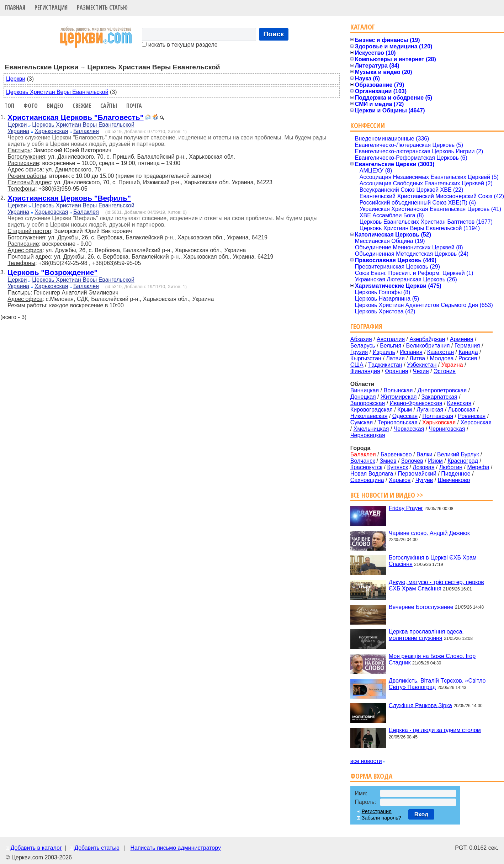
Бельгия (391, 346)
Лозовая (423, 467)
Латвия (395, 358)
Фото (31, 106)
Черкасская (409, 429)
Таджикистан (385, 365)
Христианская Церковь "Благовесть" (75, 117)
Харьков (400, 480)
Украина (18, 131)
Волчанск (363, 461)
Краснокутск (366, 467)
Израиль (384, 352)
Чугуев (424, 480)
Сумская (362, 422)
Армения (462, 339)
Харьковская (51, 131)
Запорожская (368, 403)
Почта (134, 106)
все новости (366, 761)
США (357, 365)
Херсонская (476, 422)
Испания (411, 352)
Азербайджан (427, 339)
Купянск (397, 467)
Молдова (442, 358)
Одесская (405, 416)
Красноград (463, 461)
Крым (405, 410)
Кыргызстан (366, 358)
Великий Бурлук (458, 454)
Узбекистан (422, 365)
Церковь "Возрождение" (52, 272)
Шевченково (454, 480)
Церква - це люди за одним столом (435, 730)
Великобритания (428, 346)
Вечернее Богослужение (421, 607)
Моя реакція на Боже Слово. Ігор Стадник (432, 659)
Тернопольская (398, 422)
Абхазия (361, 339)
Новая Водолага (372, 474)
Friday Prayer (406, 508)
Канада (468, 352)
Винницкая (365, 390)
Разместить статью (102, 7)
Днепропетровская (442, 390)
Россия (468, 358)
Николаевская (369, 416)
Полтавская (438, 416)
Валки (425, 454)
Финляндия (365, 371)
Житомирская (399, 397)
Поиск (274, 34)
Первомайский (417, 474)
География (366, 326)
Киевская (459, 403)
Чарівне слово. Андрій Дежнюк (429, 533)
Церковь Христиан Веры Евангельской (57, 92)
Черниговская (447, 429)
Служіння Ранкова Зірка (420, 705)
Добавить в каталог (36, 848)
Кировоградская (372, 410)
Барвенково (396, 454)
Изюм (435, 461)
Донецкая (363, 397)
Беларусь (363, 346)
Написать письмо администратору (175, 848)
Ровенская (472, 416)
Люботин (451, 467)
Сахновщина (367, 480)
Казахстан (441, 352)
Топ (9, 106)
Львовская (462, 410)
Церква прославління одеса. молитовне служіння (426, 635)
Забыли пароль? (381, 818)
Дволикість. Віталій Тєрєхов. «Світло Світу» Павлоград (437, 684)
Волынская (398, 390)
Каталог (363, 27)
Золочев (412, 461)
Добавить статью (97, 848)
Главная (15, 7)
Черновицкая (368, 435)
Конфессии (368, 125)
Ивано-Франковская (416, 403)
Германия (467, 346)
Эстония (445, 371)
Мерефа (478, 467)
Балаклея (86, 131)
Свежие (82, 106)
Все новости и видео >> (387, 495)
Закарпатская (439, 397)
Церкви (16, 79)
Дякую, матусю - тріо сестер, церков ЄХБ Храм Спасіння (436, 585)
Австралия (391, 339)
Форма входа (371, 776)
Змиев (388, 461)
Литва (417, 358)
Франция (397, 371)
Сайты (109, 106)
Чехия (421, 371)
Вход (421, 814)
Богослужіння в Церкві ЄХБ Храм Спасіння (433, 561)
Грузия (359, 352)
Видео (55, 106)
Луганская (430, 410)
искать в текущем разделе (180, 45)
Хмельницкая (371, 429)
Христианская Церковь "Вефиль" (69, 198)
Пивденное (456, 474)
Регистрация (51, 7)
